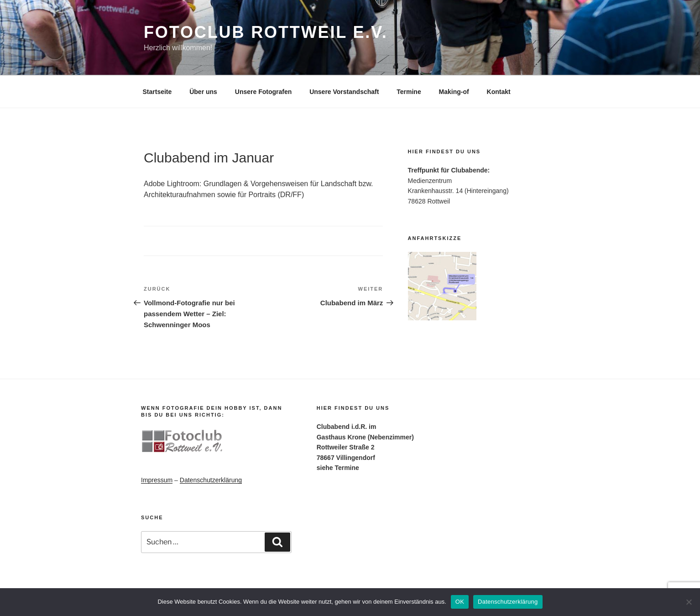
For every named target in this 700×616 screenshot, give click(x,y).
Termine (409, 92)
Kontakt (499, 92)
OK (460, 602)
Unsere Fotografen (263, 92)
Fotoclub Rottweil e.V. (266, 32)
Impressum (157, 480)
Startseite (157, 92)
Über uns (203, 92)
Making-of (454, 92)
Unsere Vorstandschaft (344, 92)
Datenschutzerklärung (211, 480)
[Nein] (689, 602)
